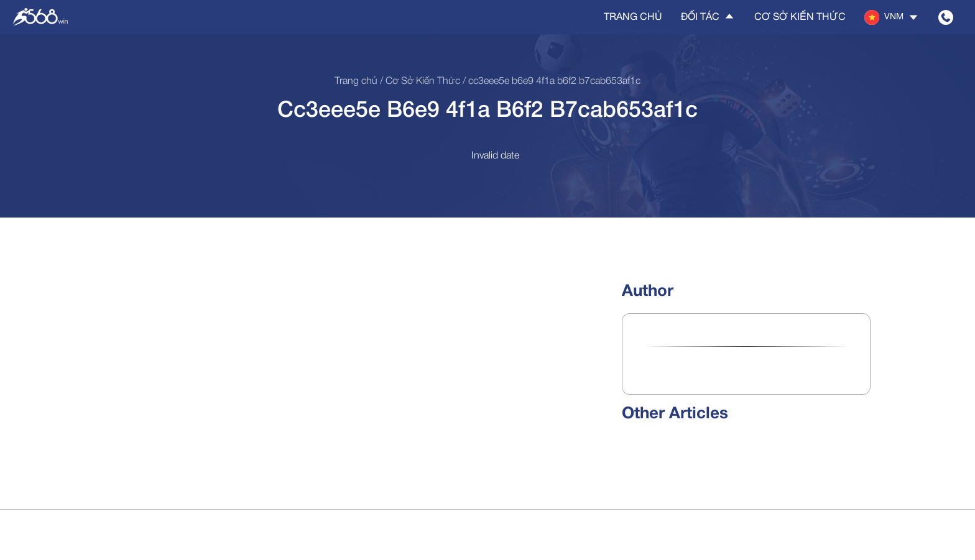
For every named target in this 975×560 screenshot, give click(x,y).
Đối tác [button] (708, 17)
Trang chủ (633, 17)
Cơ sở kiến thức (800, 17)
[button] (892, 17)
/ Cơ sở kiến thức (419, 81)
